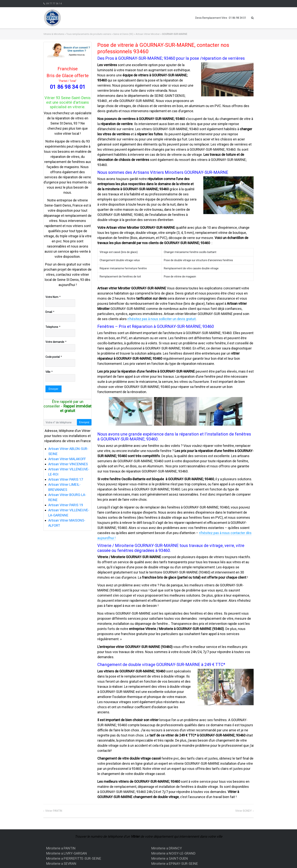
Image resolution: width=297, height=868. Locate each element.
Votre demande (55, 342)
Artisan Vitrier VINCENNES (68, 464)
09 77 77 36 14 (54, 4)
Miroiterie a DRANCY (167, 848)
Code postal (53, 357)
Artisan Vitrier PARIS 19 (66, 505)
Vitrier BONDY (243, 811)
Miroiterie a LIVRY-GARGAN (67, 853)
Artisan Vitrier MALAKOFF (67, 459)
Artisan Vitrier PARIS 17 (66, 479)
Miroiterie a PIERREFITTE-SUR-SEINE (74, 858)
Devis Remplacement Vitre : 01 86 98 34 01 (221, 18)
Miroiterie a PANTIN (61, 848)
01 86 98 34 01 (68, 87)
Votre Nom (52, 297)
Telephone (52, 327)
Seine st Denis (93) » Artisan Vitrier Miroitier (136, 34)
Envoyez (84, 422)
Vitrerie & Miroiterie (54, 34)
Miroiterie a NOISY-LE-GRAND (173, 853)
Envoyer (54, 389)
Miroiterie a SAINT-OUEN (170, 858)
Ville (48, 372)
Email (49, 312)
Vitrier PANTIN (54, 811)
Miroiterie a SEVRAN (61, 864)
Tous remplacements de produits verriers (89, 34)
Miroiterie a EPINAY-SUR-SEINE (175, 864)
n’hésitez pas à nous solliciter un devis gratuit (162, 319)
